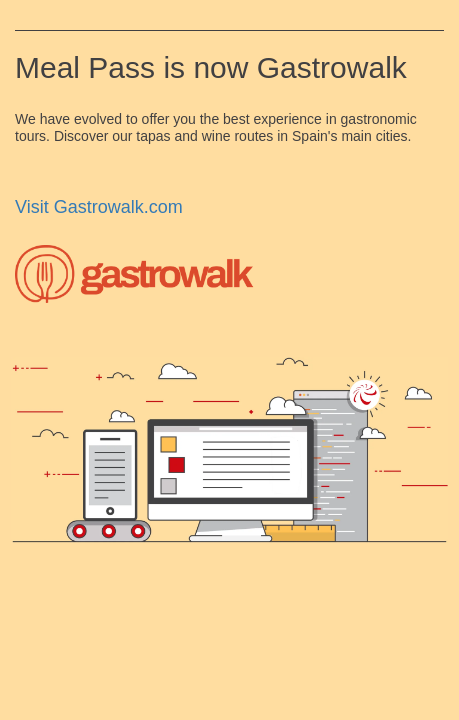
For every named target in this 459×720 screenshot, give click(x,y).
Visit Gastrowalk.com (99, 207)
